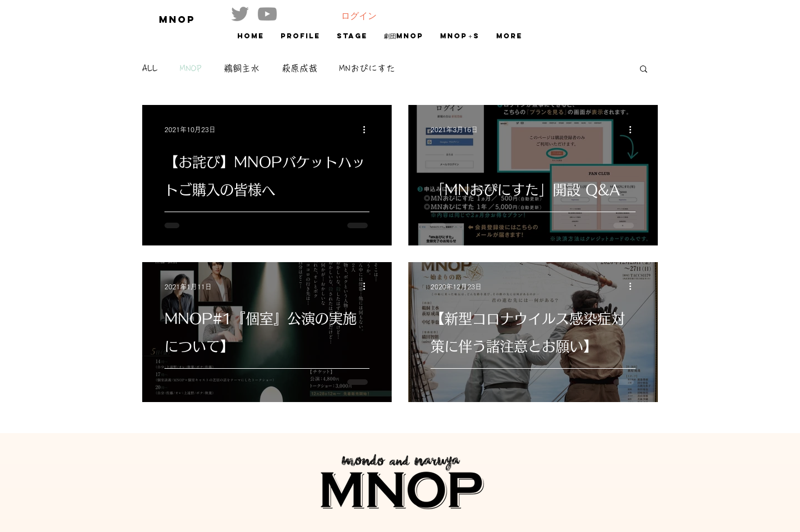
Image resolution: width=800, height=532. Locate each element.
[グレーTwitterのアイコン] (240, 14)
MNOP (191, 68)
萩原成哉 (299, 68)
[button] (644, 70)
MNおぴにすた (367, 68)
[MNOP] (184, 19)
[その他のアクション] (368, 129)
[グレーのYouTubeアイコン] (267, 14)
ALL (150, 68)
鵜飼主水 (242, 68)
